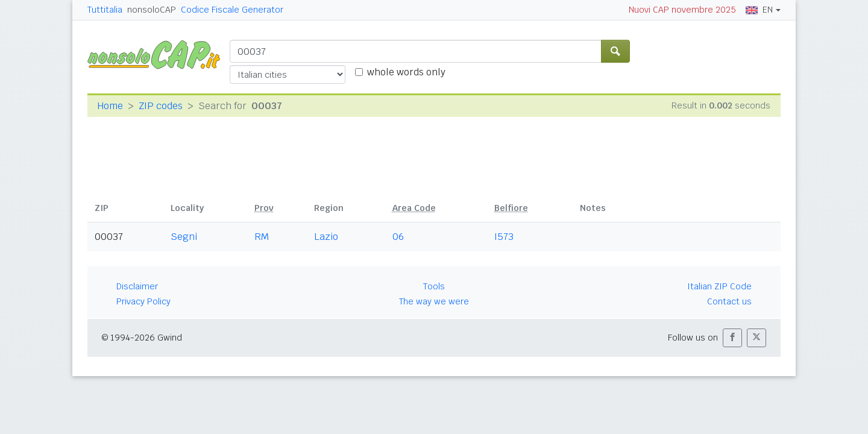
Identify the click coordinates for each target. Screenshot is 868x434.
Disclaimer (137, 286)
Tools (434, 286)
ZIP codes (161, 106)
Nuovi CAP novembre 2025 (682, 10)
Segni (184, 237)
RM (262, 237)
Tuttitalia (105, 10)
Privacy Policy (143, 301)
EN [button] (759, 10)
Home (110, 106)
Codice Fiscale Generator (232, 10)
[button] (732, 338)
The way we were (434, 301)
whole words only (406, 72)
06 (398, 237)
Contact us (729, 301)
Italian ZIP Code (719, 286)
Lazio (326, 237)
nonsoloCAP (152, 10)
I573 (504, 237)
